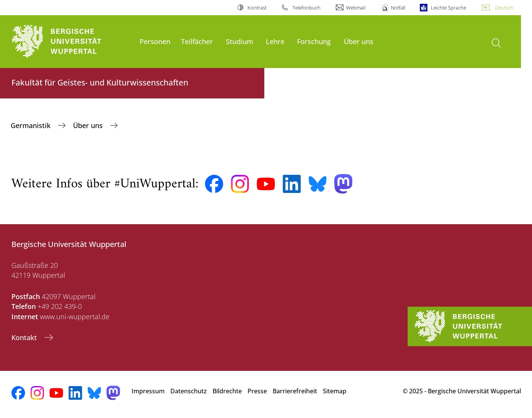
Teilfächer (197, 41)
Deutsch (504, 8)
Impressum (148, 391)
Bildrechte (227, 391)
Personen (155, 41)
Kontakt (25, 337)
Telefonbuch (306, 8)
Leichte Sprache (449, 8)
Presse (257, 391)
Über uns (359, 41)
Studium (240, 41)
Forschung (314, 41)
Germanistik (32, 125)
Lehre (275, 41)
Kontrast (257, 8)
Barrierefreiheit (295, 391)
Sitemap (335, 391)
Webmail (356, 8)
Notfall (398, 8)
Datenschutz (189, 391)
